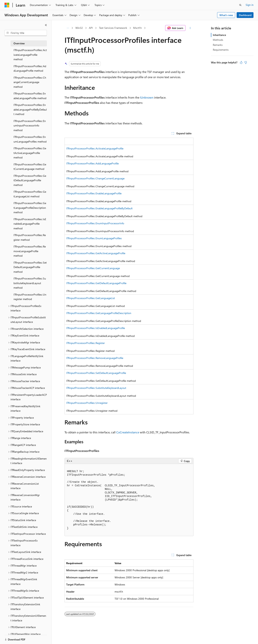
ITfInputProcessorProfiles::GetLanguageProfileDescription (99, 313)
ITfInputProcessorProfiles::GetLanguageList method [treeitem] (30, 194)
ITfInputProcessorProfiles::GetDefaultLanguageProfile (96, 283)
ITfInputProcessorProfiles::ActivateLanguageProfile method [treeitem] (30, 55)
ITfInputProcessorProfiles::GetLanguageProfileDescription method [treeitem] (30, 208)
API (91, 28)
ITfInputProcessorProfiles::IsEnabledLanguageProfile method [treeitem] (30, 224)
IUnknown (147, 97)
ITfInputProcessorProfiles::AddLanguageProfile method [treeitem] (30, 68)
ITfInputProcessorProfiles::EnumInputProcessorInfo (95, 223)
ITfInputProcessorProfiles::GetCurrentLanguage (93, 268)
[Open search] (240, 5)
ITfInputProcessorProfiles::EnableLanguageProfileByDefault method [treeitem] (30, 109)
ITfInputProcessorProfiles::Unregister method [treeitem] (30, 297)
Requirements (221, 50)
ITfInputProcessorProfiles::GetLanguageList (91, 298)
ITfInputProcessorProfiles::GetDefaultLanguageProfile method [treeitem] (30, 180)
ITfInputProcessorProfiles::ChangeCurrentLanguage (95, 178)
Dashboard (245, 15)
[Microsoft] (7, 5)
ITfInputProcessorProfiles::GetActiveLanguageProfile (96, 253)
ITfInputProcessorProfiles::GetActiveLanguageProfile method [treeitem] (30, 153)
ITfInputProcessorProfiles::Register (85, 343)
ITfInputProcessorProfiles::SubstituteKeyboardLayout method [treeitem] (30, 283)
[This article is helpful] (241, 62)
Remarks (218, 45)
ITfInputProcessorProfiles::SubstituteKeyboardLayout (96, 388)
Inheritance (219, 35)
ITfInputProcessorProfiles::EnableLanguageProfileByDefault (99, 208)
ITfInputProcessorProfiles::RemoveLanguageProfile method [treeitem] (30, 251)
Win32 (79, 28)
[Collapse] (46, 25)
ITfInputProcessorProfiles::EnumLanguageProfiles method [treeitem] (30, 139)
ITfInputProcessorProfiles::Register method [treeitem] (30, 237)
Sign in (250, 5)
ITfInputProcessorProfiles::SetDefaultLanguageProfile (96, 373)
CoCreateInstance (128, 432)
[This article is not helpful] (246, 62)
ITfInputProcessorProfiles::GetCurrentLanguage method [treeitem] (30, 167)
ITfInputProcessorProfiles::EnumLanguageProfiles (94, 238)
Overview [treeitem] (19, 43)
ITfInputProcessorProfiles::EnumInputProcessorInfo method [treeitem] (30, 126)
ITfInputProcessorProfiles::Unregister (87, 403)
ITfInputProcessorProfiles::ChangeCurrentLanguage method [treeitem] (30, 82)
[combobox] (26, 33)
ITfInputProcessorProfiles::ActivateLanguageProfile (95, 148)
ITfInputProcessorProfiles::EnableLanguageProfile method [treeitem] (30, 96)
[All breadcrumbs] (68, 28)
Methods (218, 40)
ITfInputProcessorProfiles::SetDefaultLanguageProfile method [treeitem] (30, 267)
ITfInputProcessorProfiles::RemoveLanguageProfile (95, 358)
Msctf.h (137, 28)
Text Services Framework (113, 28)
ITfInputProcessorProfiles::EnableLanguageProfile (94, 193)
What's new (226, 15)
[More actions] (190, 28)
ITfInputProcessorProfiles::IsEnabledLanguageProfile (96, 328)
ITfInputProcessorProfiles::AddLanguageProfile (92, 163)
